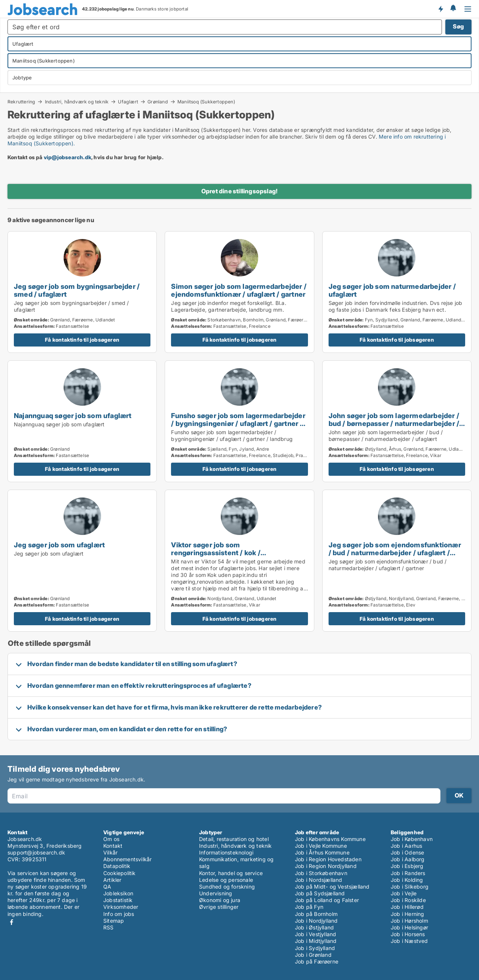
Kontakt (113, 846)
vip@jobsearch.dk (68, 157)
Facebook (12, 922)
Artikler (112, 880)
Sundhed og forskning (227, 887)
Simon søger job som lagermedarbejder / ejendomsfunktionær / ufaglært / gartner (239, 290)
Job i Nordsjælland (319, 880)
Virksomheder (121, 907)
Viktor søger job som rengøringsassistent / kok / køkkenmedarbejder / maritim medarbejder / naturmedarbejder (225, 556)
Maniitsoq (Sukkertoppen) (206, 102)
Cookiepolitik (120, 873)
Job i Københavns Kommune (330, 839)
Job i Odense (407, 852)
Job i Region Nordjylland (326, 866)
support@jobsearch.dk (36, 852)
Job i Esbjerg (407, 866)
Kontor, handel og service (231, 873)
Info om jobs (119, 914)
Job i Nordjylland (316, 921)
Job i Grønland (313, 955)
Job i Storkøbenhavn (321, 873)
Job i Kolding (407, 880)
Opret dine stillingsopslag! (239, 191)
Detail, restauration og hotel (234, 839)
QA (107, 887)
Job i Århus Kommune (322, 852)
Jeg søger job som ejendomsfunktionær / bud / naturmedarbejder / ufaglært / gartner (395, 553)
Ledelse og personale (226, 880)
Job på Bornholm (316, 914)
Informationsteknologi (226, 852)
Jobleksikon (118, 893)
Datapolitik (117, 866)
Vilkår (110, 852)
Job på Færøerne (317, 961)
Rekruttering (21, 102)
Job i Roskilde (408, 900)
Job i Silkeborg (410, 887)
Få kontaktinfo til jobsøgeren (82, 340)
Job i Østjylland (314, 927)
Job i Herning (408, 914)
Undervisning (216, 893)
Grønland (158, 102)
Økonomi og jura (220, 900)
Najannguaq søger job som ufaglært (73, 415)
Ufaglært (128, 102)
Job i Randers (408, 873)
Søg (458, 26)
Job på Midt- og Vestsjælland (332, 887)
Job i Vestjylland (315, 934)
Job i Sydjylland (315, 948)
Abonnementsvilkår (127, 859)
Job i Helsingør (409, 927)
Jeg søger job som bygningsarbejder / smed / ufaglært (77, 290)
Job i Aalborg (408, 859)
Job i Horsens (408, 934)
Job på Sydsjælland (320, 893)
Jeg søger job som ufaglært (59, 545)
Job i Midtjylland (316, 941)
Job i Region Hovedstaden (328, 859)
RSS (109, 927)
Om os (111, 839)
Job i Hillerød (407, 907)
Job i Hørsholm (409, 921)
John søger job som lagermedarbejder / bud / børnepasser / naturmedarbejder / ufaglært (394, 423)
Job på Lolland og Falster (327, 900)
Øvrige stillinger (219, 907)
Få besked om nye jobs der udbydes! (440, 9)
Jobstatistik (118, 900)
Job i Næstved (409, 941)
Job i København (412, 839)
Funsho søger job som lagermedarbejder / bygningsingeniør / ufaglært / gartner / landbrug (238, 423)
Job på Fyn (309, 907)
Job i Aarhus (406, 846)
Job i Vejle (404, 893)
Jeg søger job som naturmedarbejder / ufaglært (392, 290)
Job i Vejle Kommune (321, 846)
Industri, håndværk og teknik (77, 102)
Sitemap (114, 921)
